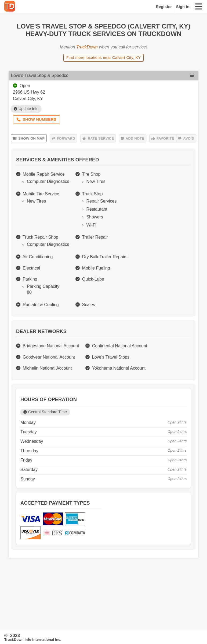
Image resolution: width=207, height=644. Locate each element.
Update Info (26, 109)
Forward (63, 138)
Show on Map (29, 138)
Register (164, 7)
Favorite (163, 138)
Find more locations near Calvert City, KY (104, 58)
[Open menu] (192, 75)
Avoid (186, 138)
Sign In (183, 7)
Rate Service (98, 138)
